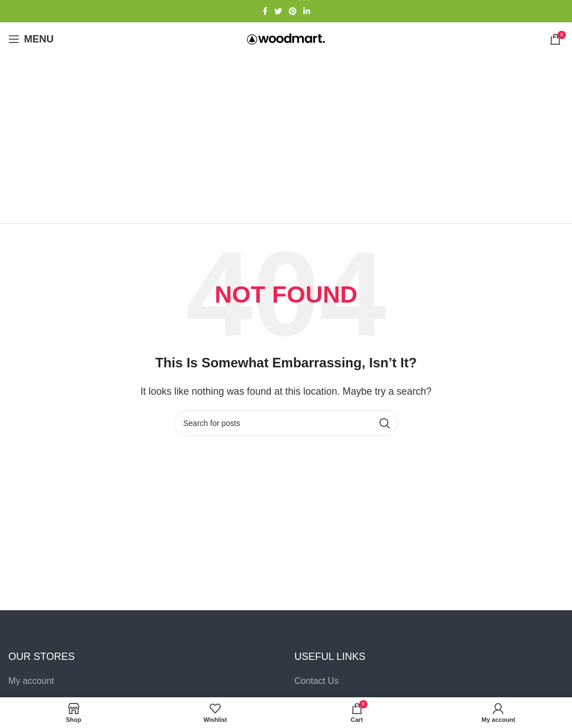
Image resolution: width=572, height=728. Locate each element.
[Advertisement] (286, 140)
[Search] (286, 423)
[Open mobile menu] (31, 39)
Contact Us (316, 681)
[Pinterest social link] (293, 11)
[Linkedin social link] (307, 11)
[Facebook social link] (265, 11)
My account (31, 681)
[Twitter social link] (278, 11)
